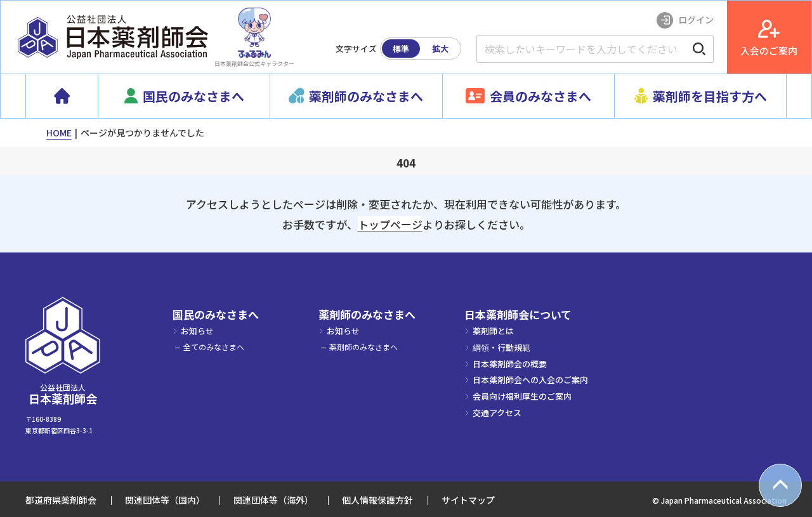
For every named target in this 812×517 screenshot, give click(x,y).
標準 (401, 49)
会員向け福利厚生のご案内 (522, 396)
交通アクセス (497, 413)
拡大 (440, 49)
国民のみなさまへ (216, 315)
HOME (59, 133)
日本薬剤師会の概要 (510, 364)
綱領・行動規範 (501, 347)
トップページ (390, 224)
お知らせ (197, 331)
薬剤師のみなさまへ (367, 315)
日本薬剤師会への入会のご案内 (530, 380)
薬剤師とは (493, 331)
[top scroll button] (780, 485)
